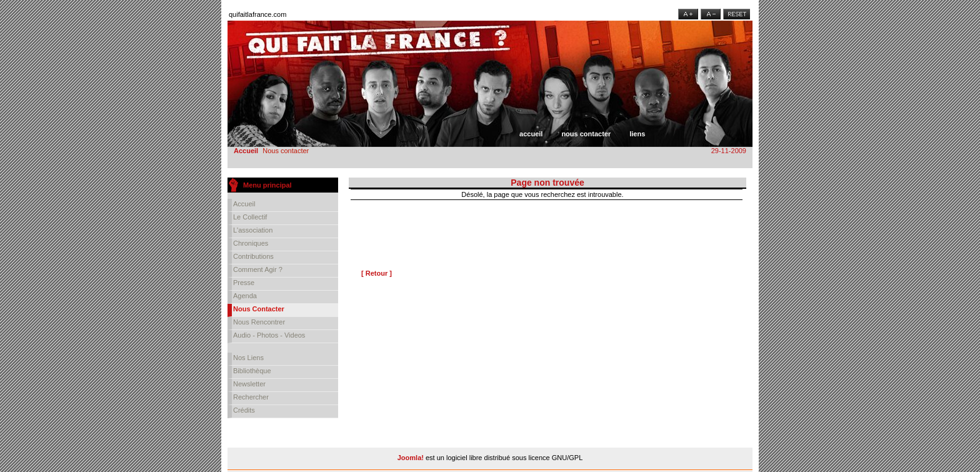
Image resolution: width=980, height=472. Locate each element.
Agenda (245, 296)
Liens (637, 134)
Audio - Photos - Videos (269, 335)
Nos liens (248, 358)
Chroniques (251, 243)
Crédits (244, 410)
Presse (244, 283)
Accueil (531, 134)
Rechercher (251, 397)
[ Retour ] (377, 273)
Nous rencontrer (259, 322)
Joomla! (411, 458)
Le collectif (250, 217)
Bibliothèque (252, 371)
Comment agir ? (258, 269)
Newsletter (249, 384)
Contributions (253, 256)
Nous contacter (586, 134)
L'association (253, 230)
